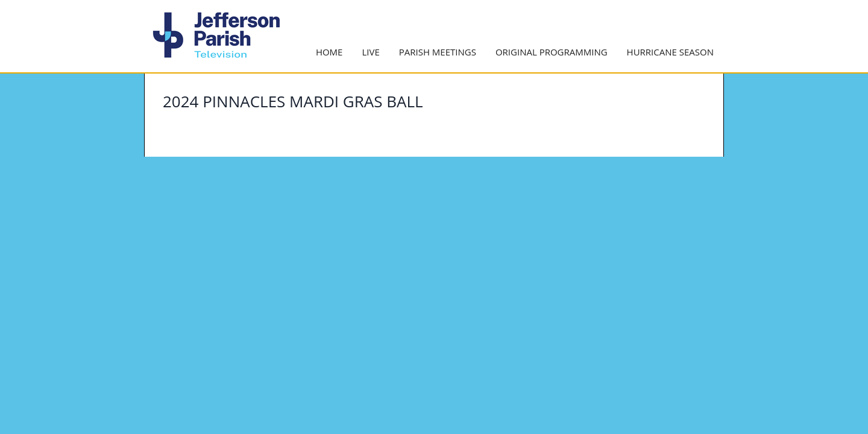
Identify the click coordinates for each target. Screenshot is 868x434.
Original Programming (552, 52)
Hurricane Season (670, 52)
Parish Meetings (438, 52)
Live (370, 52)
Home (329, 52)
